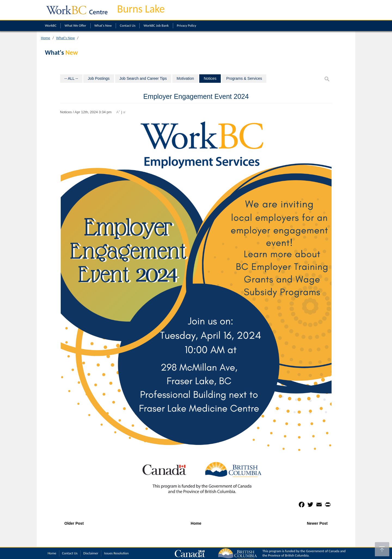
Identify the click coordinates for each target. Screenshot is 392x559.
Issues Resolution (116, 553)
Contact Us (128, 25)
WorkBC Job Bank (156, 25)
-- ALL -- (71, 78)
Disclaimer (91, 553)
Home (45, 38)
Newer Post (317, 523)
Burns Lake (141, 9)
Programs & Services (244, 78)
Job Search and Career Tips (143, 78)
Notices (210, 78)
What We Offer (75, 25)
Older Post (74, 523)
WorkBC (51, 25)
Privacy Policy (187, 25)
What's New (103, 25)
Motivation (185, 78)
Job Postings (99, 78)
